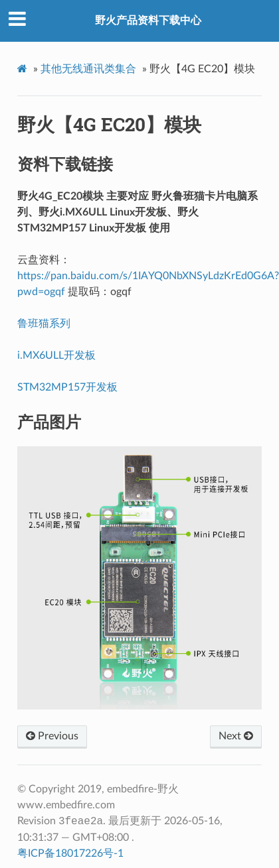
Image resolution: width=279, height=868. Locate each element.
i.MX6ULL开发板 (56, 355)
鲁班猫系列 (44, 324)
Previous (52, 736)
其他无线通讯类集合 (88, 69)
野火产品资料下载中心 (148, 21)
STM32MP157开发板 (67, 387)
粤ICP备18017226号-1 (70, 853)
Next (236, 736)
